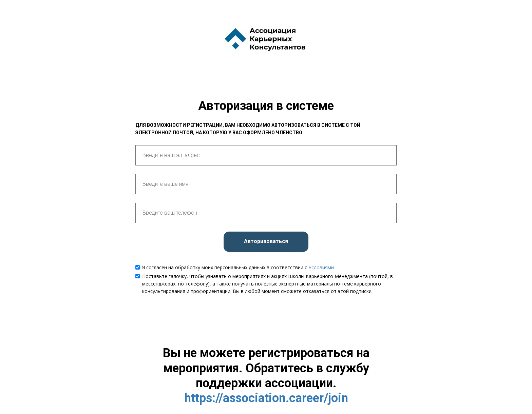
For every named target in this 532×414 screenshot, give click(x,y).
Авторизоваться (266, 241)
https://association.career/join (266, 398)
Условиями (321, 267)
